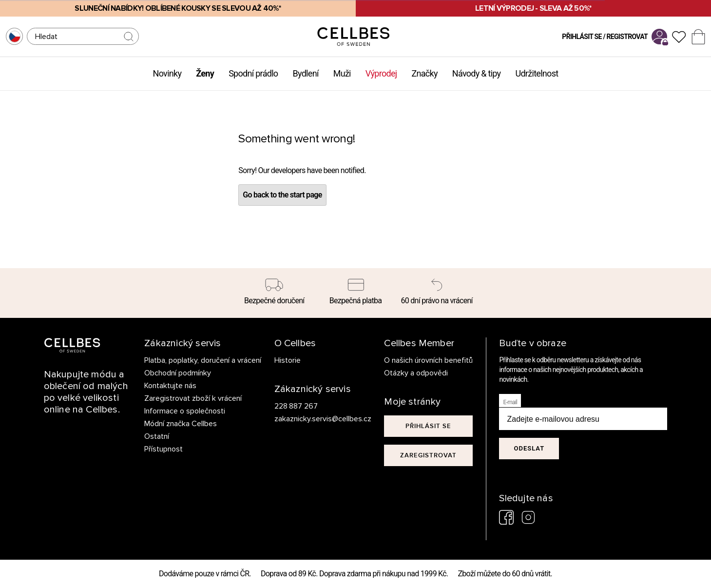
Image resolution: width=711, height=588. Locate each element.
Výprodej (381, 73)
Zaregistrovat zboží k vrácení (193, 398)
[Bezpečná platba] (355, 293)
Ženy (205, 73)
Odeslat (529, 448)
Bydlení (305, 73)
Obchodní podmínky (178, 373)
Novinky (167, 73)
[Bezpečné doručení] (275, 293)
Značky (424, 73)
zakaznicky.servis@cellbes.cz (313, 419)
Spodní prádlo (253, 73)
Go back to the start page (282, 195)
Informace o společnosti (185, 411)
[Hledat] (83, 36)
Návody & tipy (477, 73)
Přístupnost (163, 449)
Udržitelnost (537, 73)
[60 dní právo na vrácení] (437, 293)
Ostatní (157, 436)
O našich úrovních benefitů (428, 360)
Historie (288, 360)
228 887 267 (296, 406)
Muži (342, 73)
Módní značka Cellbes (181, 424)
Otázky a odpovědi (416, 373)
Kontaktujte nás (170, 386)
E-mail (510, 402)
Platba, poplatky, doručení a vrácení (203, 360)
